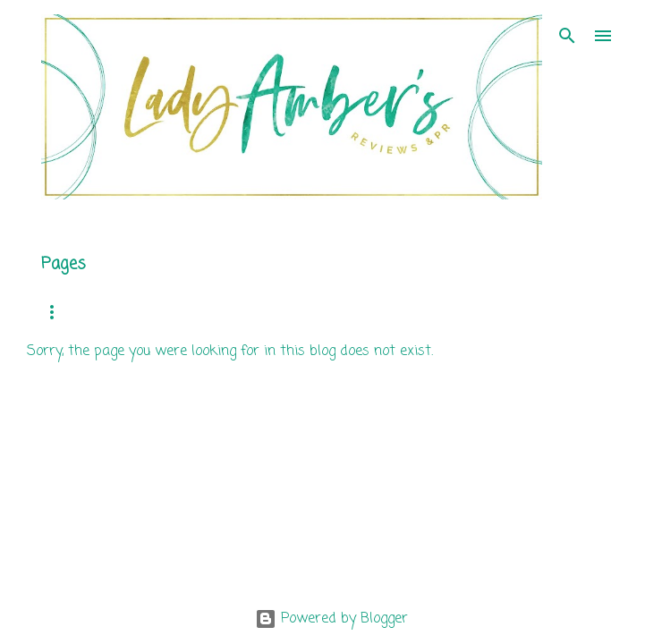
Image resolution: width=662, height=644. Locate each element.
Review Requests (304, 312)
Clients (412, 312)
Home (56, 312)
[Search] (567, 36)
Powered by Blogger (331, 619)
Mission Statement (163, 312)
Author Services (518, 312)
